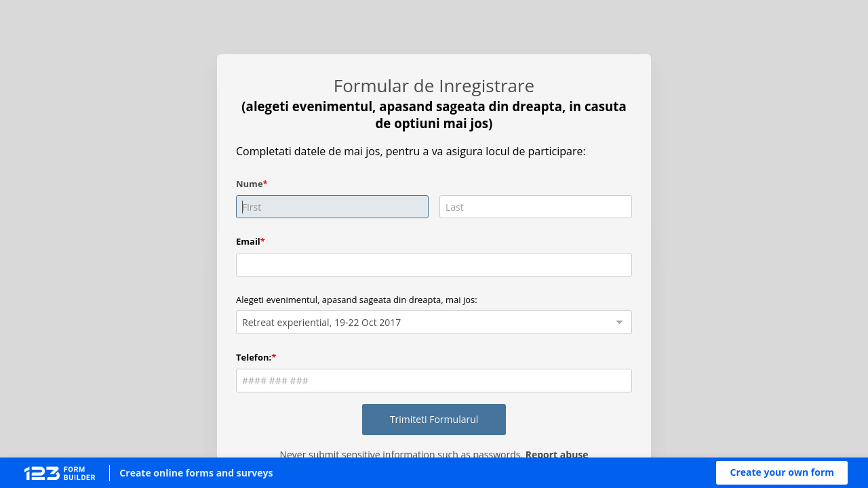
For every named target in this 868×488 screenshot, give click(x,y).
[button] (782, 473)
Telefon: (254, 357)
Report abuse (557, 454)
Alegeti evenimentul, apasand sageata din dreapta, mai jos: (357, 300)
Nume (250, 184)
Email (248, 241)
